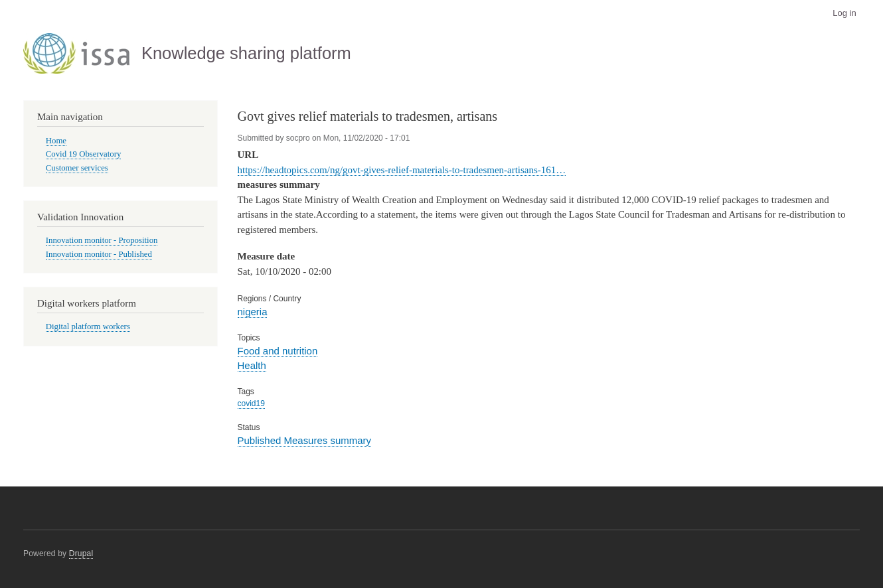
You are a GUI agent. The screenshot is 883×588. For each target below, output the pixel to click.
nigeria (253, 312)
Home (56, 141)
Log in (844, 13)
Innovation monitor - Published (99, 254)
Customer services (77, 168)
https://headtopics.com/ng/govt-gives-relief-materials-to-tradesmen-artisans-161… (402, 170)
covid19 (251, 404)
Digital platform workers (88, 327)
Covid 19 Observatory (84, 154)
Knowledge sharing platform (246, 53)
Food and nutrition (278, 351)
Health (252, 365)
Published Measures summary (305, 440)
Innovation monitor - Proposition (102, 240)
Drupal (81, 553)
